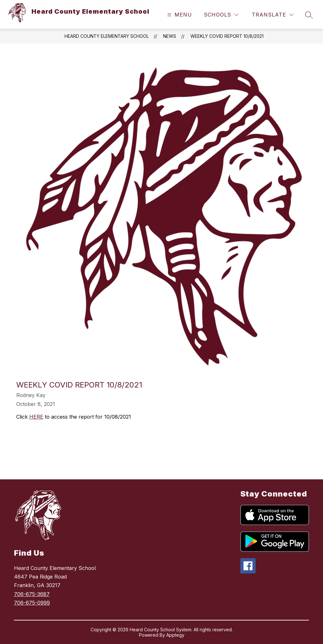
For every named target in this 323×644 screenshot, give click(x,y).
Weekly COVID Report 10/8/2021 (227, 36)
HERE (36, 417)
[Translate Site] (273, 15)
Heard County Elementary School (107, 36)
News (170, 36)
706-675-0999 (32, 603)
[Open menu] (179, 15)
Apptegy (175, 635)
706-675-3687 (32, 594)
